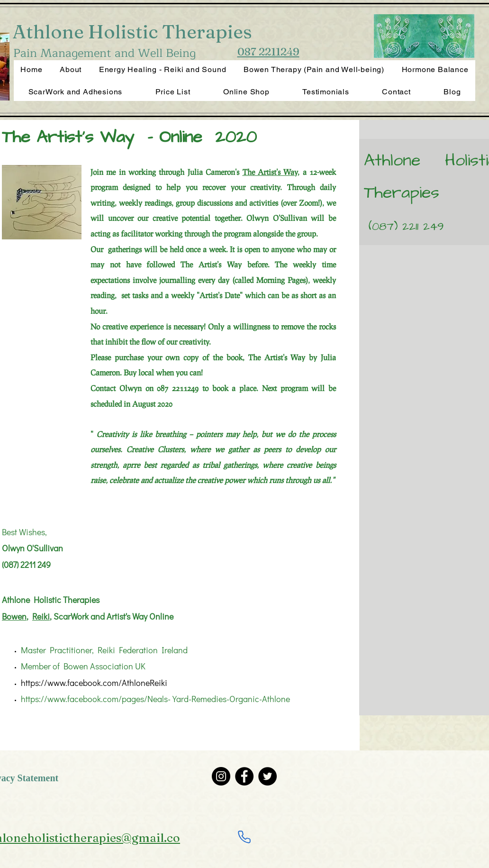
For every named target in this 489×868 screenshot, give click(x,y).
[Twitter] (267, 776)
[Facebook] (244, 776)
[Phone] (244, 837)
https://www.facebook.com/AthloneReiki (94, 683)
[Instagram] (221, 776)
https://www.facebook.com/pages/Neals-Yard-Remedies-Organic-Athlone (155, 699)
